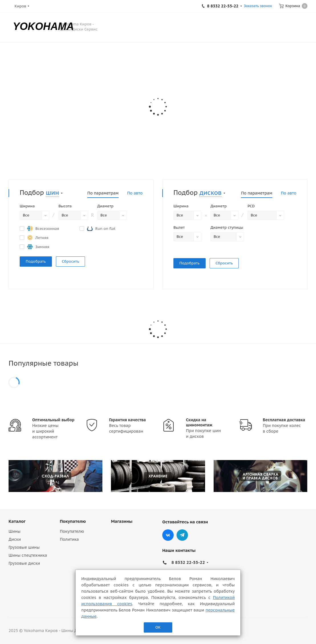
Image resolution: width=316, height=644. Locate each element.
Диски (15, 539)
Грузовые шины (24, 547)
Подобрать (36, 261)
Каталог (17, 521)
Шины (15, 531)
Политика (69, 539)
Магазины (122, 521)
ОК (158, 627)
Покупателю (73, 521)
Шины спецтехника (28, 555)
